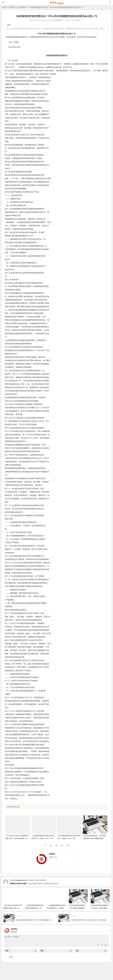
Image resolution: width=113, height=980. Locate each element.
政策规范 (12, 7)
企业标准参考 (22, 7)
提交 (11, 957)
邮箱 (42, 951)
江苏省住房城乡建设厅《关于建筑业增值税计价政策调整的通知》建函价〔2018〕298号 (94, 838)
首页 (5, 7)
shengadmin (19, 880)
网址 (77, 951)
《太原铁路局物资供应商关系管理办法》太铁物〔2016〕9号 (56, 908)
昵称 (7, 951)
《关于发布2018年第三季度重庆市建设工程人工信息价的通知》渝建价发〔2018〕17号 (17, 838)
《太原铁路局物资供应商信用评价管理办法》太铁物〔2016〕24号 (34, 908)
